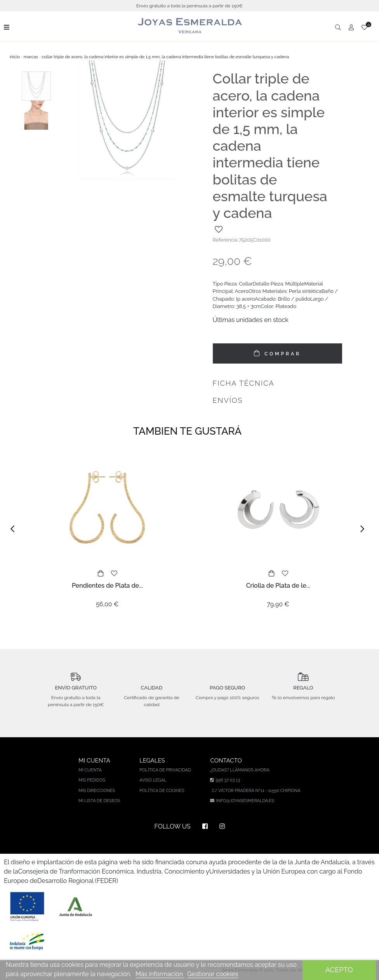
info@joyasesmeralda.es (245, 801)
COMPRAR (281, 354)
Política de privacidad (165, 770)
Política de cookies (162, 791)
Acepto (339, 970)
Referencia (225, 240)
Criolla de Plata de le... (278, 586)
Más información (160, 974)
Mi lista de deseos (99, 801)
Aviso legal (153, 780)
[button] (15, 529)
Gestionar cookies (213, 974)
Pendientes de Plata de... (107, 586)
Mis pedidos (92, 780)
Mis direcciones (97, 791)
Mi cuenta (90, 770)
